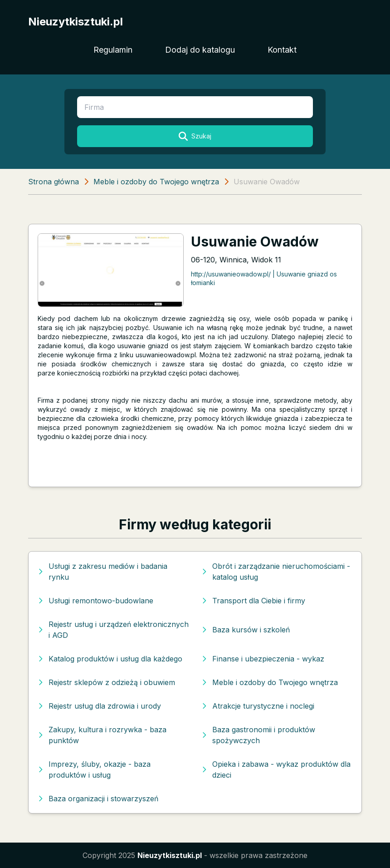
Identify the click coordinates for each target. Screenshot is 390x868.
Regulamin (113, 50)
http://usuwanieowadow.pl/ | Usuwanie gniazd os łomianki (264, 278)
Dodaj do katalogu (200, 50)
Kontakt (282, 50)
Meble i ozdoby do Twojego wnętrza (156, 182)
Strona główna (54, 182)
